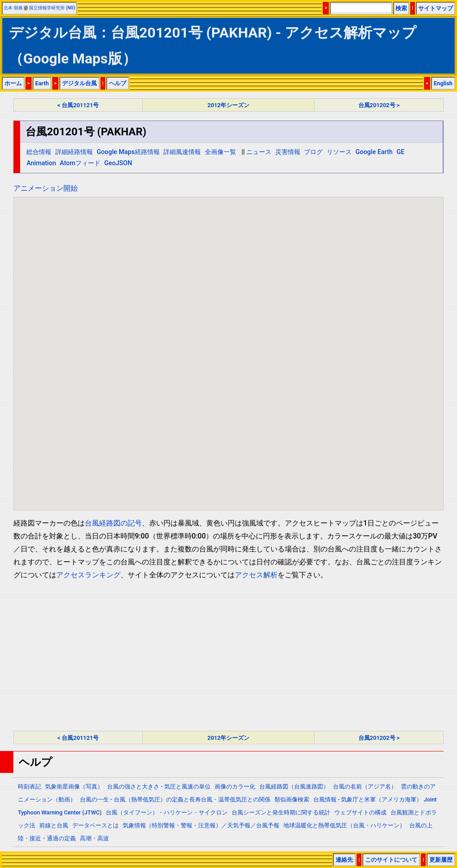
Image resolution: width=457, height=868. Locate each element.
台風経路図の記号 (113, 523)
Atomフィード (80, 163)
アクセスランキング (88, 575)
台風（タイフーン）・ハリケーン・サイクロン (167, 812)
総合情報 (39, 152)
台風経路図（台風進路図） (294, 787)
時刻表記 (29, 787)
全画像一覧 (220, 152)
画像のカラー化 (235, 787)
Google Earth (374, 152)
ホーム (13, 83)
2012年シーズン (228, 105)
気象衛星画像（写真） (74, 787)
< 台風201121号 (78, 105)
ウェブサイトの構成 (360, 812)
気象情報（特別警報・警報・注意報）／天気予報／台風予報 (201, 825)
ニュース (259, 152)
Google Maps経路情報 (128, 152)
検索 (401, 8)
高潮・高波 (94, 838)
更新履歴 (441, 860)
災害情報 (288, 152)
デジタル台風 (79, 83)
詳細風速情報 (182, 152)
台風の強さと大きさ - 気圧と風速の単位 (159, 787)
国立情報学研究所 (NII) (52, 8)
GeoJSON (118, 163)
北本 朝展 (13, 8)
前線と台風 (54, 825)
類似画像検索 (292, 799)
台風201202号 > (379, 105)
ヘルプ (118, 83)
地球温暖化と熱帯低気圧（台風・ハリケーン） (344, 825)
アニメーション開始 (46, 188)
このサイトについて (391, 860)
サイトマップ (436, 8)
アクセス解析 (256, 575)
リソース (339, 152)
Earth (42, 83)
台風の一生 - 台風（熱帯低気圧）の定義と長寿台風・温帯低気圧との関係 (175, 799)
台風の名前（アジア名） (365, 787)
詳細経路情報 (74, 152)
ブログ (313, 152)
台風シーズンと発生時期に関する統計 (281, 812)
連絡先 (344, 860)
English (443, 83)
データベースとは (96, 825)
